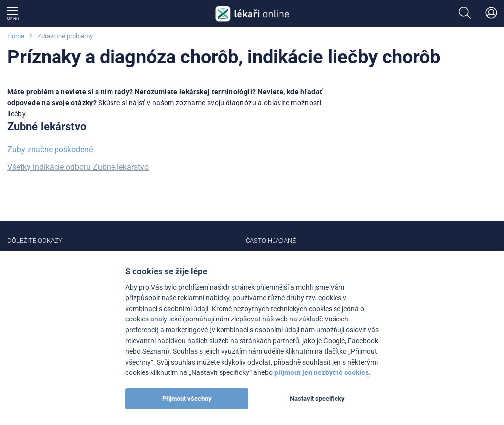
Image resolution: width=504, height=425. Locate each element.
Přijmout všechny (187, 398)
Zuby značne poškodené (50, 149)
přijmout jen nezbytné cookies (321, 373)
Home (16, 36)
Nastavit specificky (317, 398)
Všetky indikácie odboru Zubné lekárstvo (78, 167)
